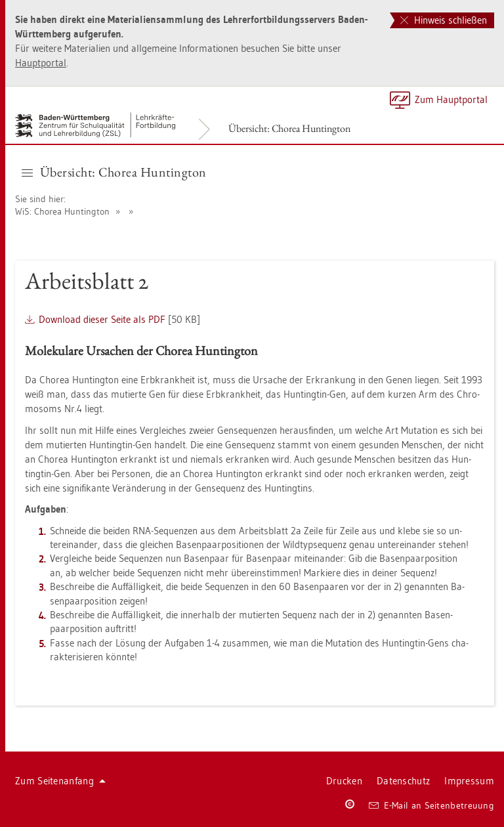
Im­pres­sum (469, 781)
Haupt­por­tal (41, 63)
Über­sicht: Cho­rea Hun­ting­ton (289, 128)
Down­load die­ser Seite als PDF (102, 319)
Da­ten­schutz (403, 781)
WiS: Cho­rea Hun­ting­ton (62, 211)
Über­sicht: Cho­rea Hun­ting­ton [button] (114, 172)
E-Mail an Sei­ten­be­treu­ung (431, 805)
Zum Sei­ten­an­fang (60, 781)
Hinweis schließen (444, 20)
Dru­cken (344, 781)
